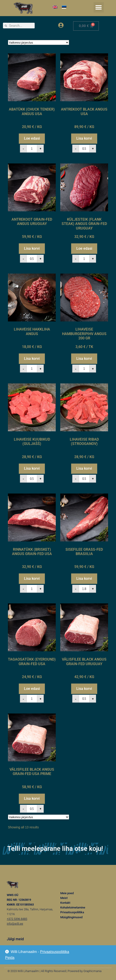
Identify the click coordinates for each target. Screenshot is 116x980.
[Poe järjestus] (39, 42)
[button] (99, 7)
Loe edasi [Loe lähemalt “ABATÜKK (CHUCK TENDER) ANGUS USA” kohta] (32, 138)
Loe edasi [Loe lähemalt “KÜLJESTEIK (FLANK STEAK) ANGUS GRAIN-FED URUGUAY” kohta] (84, 248)
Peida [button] (10, 958)
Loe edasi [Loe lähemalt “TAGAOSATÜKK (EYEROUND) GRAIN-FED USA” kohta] (32, 689)
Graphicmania (92, 971)
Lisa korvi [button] (84, 138)
